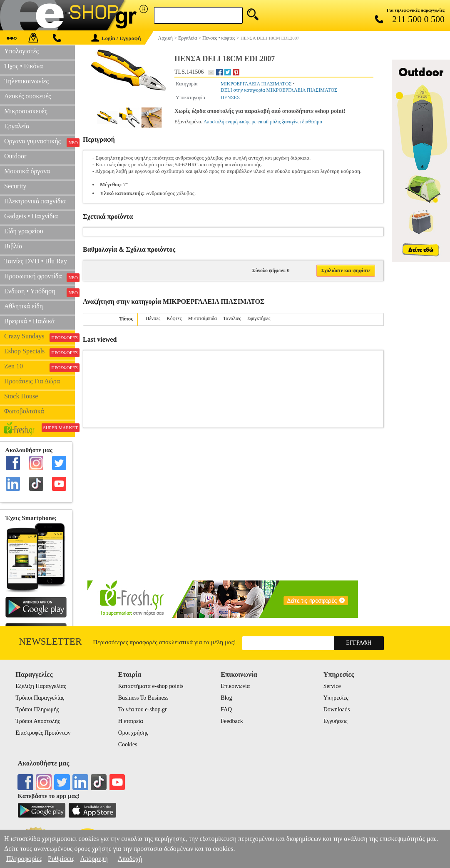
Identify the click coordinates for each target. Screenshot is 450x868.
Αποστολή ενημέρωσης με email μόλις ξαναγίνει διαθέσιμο (263, 122)
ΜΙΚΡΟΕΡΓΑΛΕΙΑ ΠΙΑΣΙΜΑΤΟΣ (256, 84)
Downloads (337, 709)
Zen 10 (40, 367)
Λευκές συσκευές (27, 96)
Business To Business (143, 698)
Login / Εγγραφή (116, 38)
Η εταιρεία (131, 721)
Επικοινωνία (235, 686)
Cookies (128, 744)
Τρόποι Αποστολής (38, 721)
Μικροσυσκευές (26, 111)
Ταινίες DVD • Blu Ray (36, 261)
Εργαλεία (17, 126)
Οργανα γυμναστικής (40, 142)
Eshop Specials (40, 352)
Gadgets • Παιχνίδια (31, 216)
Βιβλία (13, 246)
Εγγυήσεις (336, 721)
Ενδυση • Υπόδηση (40, 292)
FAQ (226, 709)
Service (332, 686)
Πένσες (153, 318)
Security (15, 186)
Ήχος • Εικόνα (24, 66)
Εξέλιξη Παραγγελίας (41, 686)
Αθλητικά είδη (24, 306)
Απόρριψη (94, 859)
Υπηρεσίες (336, 698)
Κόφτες (174, 318)
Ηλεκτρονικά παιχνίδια (35, 201)
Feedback (232, 721)
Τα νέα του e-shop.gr (143, 709)
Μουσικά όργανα (27, 171)
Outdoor (15, 156)
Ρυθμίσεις (61, 859)
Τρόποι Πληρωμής (37, 709)
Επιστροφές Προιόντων (43, 733)
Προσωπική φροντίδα (40, 277)
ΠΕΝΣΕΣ (230, 98)
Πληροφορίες (24, 859)
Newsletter (51, 642)
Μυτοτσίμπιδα (202, 318)
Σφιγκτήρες (259, 318)
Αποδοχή (130, 859)
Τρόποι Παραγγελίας (40, 698)
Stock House (21, 396)
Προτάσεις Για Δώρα (32, 381)
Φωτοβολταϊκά (24, 411)
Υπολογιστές (21, 51)
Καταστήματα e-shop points (151, 686)
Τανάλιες (232, 318)
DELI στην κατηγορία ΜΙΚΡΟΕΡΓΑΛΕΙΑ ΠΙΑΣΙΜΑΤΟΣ (279, 90)
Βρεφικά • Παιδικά (29, 321)
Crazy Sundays (40, 337)
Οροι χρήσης (133, 733)
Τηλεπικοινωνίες (26, 81)
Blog (226, 698)
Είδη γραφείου (24, 231)
